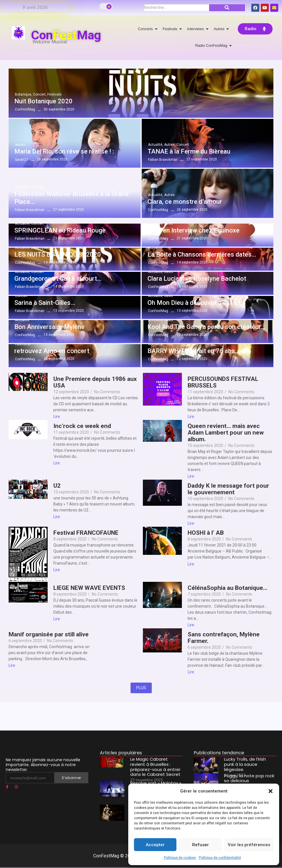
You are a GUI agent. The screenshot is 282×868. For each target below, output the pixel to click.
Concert (40, 94)
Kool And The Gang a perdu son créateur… (206, 327)
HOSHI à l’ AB (206, 533)
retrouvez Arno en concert (52, 351)
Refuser (201, 845)
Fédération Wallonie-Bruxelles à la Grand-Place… (72, 198)
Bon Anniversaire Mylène (49, 327)
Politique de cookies (180, 858)
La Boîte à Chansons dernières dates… (202, 254)
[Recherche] (177, 8)
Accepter (155, 845)
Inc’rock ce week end (82, 426)
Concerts (146, 29)
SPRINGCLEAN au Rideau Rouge (60, 230)
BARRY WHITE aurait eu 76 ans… (193, 351)
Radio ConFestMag (212, 45)
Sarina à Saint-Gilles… (45, 303)
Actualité (156, 145)
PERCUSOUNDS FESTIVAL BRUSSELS (223, 382)
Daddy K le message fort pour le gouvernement (228, 489)
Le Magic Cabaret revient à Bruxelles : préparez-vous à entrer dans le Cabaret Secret (156, 766)
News (169, 224)
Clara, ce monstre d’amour (185, 202)
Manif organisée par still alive (49, 634)
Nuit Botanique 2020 (43, 101)
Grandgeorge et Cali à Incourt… (58, 279)
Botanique (24, 94)
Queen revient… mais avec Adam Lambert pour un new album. (226, 433)
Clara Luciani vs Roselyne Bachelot (197, 279)
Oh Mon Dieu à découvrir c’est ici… (196, 303)
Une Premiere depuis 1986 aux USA (95, 382)
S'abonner (71, 778)
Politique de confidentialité (220, 858)
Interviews (197, 29)
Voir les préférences (249, 845)
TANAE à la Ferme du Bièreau (189, 151)
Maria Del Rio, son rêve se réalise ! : (64, 151)
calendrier (23, 344)
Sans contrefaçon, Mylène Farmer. (224, 638)
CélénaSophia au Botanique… (227, 588)
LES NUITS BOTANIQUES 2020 (58, 254)
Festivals (171, 29)
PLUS (141, 688)
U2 (57, 486)
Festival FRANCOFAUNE (86, 533)
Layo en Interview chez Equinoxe (193, 230)
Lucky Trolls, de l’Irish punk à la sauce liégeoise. (250, 761)
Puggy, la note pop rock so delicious (249, 778)
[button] (271, 791)
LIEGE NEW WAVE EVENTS (89, 588)
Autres (220, 29)
